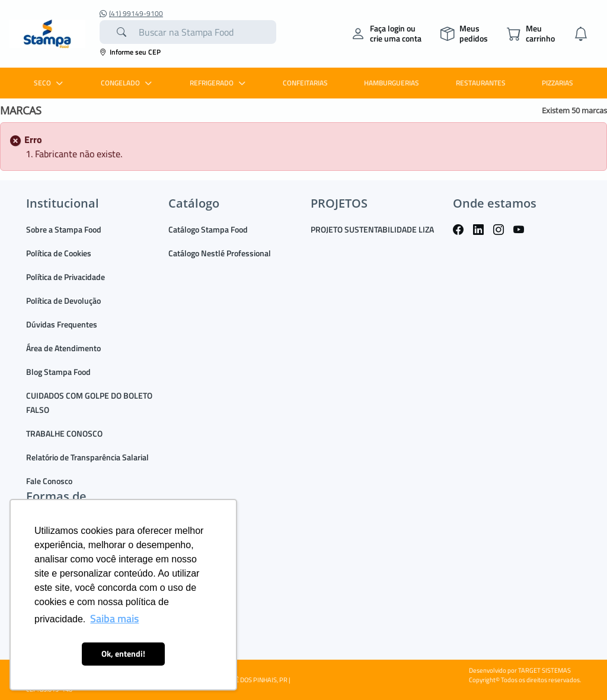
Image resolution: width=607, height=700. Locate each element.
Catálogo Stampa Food (208, 229)
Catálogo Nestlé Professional (220, 253)
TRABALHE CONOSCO (64, 433)
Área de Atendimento (63, 348)
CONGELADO (128, 83)
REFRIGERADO (219, 83)
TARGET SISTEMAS (544, 670)
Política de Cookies (59, 253)
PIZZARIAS (558, 83)
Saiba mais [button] (114, 618)
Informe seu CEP (130, 52)
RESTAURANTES (481, 83)
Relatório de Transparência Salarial (87, 457)
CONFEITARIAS (305, 83)
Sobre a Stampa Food (64, 229)
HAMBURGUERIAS (392, 83)
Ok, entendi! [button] (123, 654)
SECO (50, 83)
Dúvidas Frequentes (62, 324)
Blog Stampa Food (58, 372)
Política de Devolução (63, 300)
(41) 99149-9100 (131, 14)
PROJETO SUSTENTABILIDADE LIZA (372, 229)
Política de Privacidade (66, 277)
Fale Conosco (49, 481)
